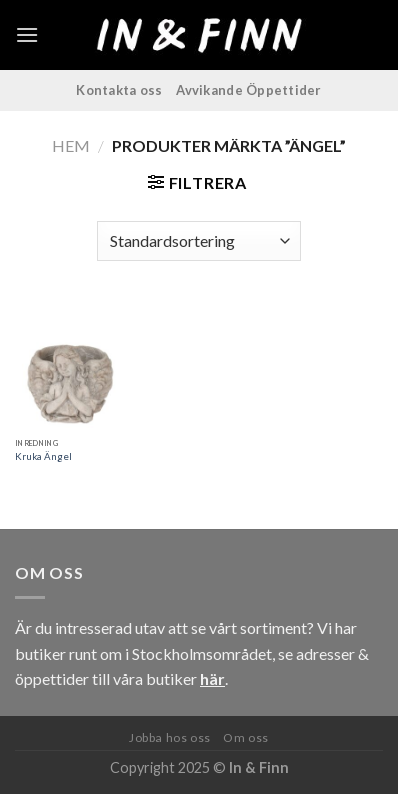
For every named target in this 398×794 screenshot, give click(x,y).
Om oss (246, 737)
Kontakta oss (119, 90)
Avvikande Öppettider (248, 90)
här (212, 678)
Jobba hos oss (170, 737)
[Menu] (27, 34)
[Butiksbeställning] (199, 241)
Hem (71, 145)
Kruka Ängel (43, 456)
